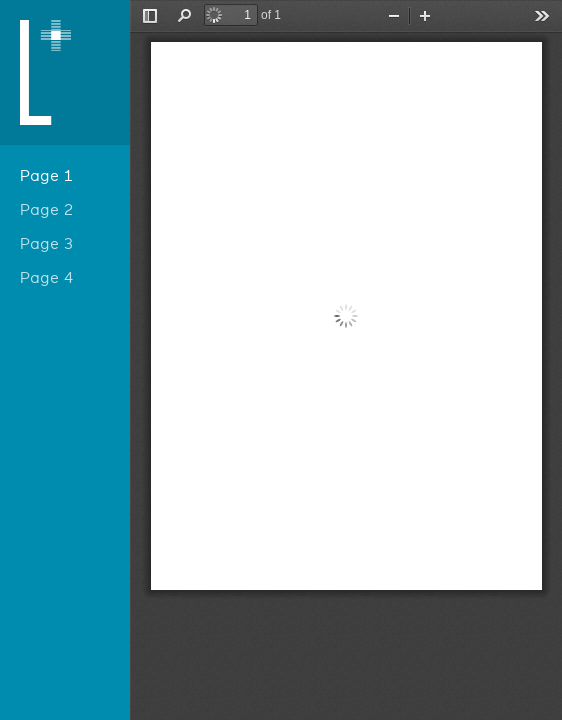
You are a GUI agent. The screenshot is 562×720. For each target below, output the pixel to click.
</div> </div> (346, 360)
